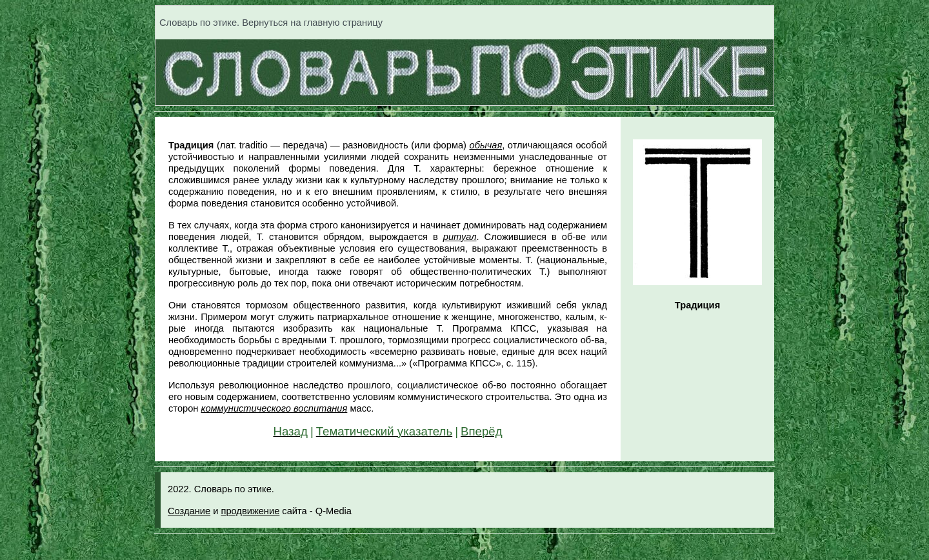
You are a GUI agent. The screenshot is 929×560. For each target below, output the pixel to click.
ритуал (460, 237)
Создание (189, 511)
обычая (486, 145)
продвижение (250, 511)
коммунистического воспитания (275, 408)
